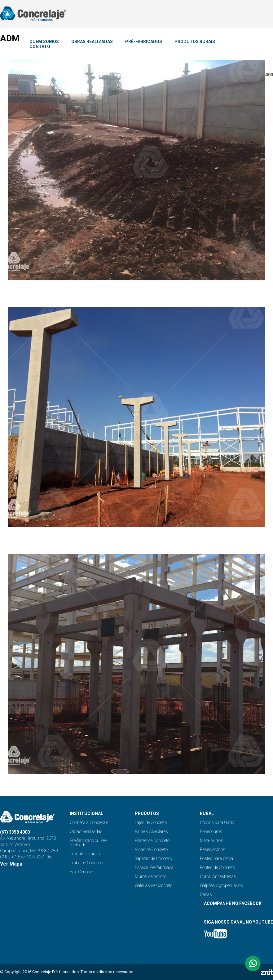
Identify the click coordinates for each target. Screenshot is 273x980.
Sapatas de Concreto (153, 858)
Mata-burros (211, 840)
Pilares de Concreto (152, 840)
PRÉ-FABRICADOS (144, 42)
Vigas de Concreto (151, 849)
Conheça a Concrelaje (89, 822)
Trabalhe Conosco (86, 863)
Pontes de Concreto (217, 867)
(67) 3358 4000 (15, 832)
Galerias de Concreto (154, 885)
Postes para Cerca (216, 858)
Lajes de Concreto (151, 822)
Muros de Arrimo (151, 876)
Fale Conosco (82, 872)
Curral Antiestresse (218, 876)
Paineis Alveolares (151, 831)
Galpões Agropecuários (221, 885)
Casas (206, 894)
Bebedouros (211, 831)
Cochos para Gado (217, 822)
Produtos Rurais (85, 854)
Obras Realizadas (86, 831)
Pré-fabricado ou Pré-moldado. (89, 843)
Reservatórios (213, 849)
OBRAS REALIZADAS (92, 42)
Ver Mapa (11, 864)
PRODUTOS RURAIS (195, 42)
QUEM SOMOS (44, 42)
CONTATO (40, 47)
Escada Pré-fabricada (154, 867)
